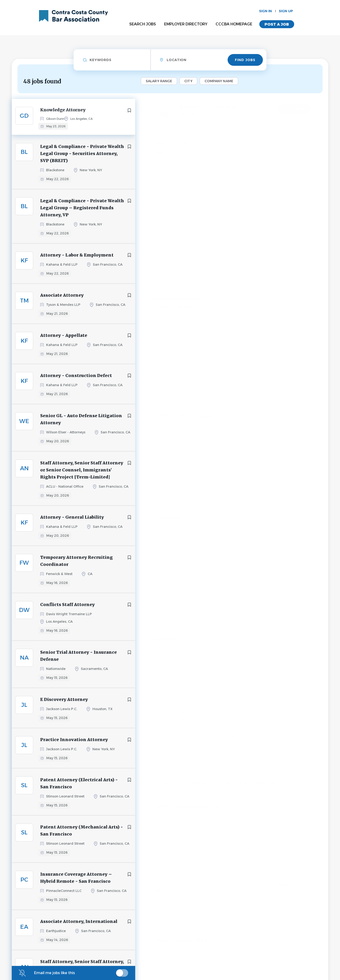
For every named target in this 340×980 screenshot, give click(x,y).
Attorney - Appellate (64, 339)
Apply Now (294, 109)
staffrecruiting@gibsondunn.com (190, 807)
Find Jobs (245, 60)
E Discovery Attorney (64, 703)
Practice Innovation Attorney (74, 744)
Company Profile (170, 960)
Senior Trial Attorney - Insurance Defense (79, 660)
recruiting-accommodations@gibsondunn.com (233, 885)
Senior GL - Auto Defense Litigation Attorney (81, 423)
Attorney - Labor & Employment (77, 259)
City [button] (188, 81)
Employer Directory (186, 24)
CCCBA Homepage (234, 24)
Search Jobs (143, 24)
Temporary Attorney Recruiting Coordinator (77, 565)
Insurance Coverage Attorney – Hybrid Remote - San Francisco (76, 882)
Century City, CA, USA (170, 143)
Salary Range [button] (159, 81)
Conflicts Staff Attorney (67, 609)
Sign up (286, 11)
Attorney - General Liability (72, 521)
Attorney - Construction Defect (76, 379)
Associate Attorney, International (79, 925)
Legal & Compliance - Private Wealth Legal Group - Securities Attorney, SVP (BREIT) (82, 157)
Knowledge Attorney (64, 110)
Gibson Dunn (191, 115)
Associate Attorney (62, 299)
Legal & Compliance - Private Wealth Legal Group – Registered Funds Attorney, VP (82, 212)
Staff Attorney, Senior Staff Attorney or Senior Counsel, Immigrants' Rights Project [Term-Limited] (82, 474)
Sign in (265, 11)
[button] (307, 124)
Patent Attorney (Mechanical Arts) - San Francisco (82, 834)
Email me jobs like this (55, 973)
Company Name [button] (219, 81)
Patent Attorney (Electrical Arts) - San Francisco (79, 787)
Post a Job (277, 24)
